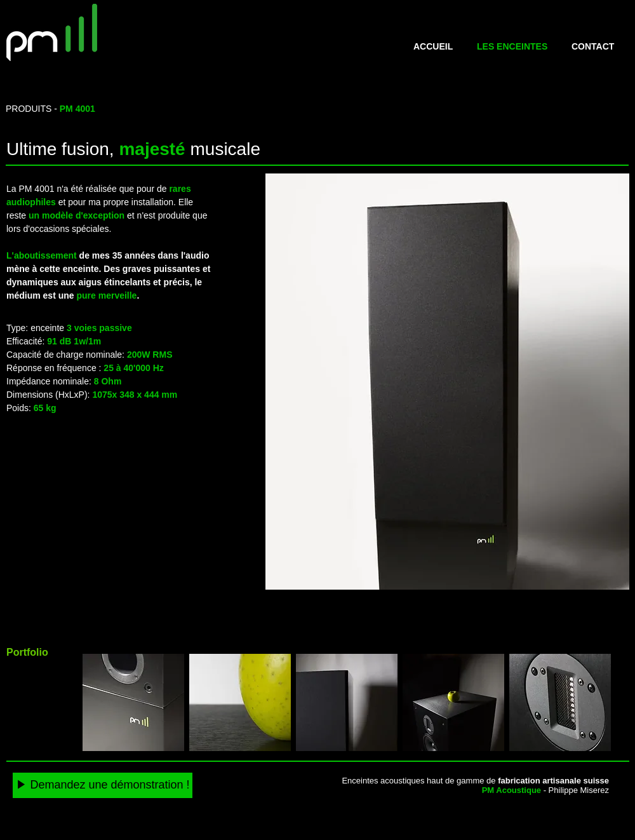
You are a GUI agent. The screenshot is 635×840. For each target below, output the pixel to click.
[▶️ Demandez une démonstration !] (103, 785)
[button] (447, 382)
